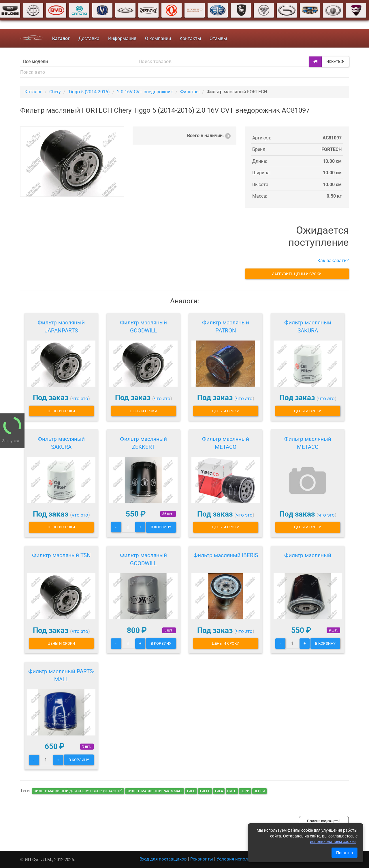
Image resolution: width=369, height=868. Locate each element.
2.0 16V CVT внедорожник (145, 92)
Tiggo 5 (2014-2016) (89, 92)
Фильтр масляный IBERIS (226, 555)
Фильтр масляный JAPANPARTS (61, 327)
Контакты (190, 38)
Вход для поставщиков (163, 859)
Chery (55, 92)
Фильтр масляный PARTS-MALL (61, 675)
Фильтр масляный (308, 555)
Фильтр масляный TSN (61, 555)
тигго (205, 791)
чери (245, 791)
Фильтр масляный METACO (226, 443)
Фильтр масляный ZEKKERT (143, 443)
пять (232, 791)
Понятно (344, 853)
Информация (122, 38)
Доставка (89, 38)
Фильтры (190, 92)
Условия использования (242, 859)
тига (219, 791)
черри (259, 791)
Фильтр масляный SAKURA (308, 327)
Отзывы (218, 38)
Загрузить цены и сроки (297, 274)
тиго (191, 791)
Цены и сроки (61, 411)
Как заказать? (333, 261)
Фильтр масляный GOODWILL (143, 327)
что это (80, 398)
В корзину (161, 527)
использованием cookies (333, 841)
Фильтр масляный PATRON (226, 327)
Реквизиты (202, 859)
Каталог (33, 92)
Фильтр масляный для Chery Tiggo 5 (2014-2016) (78, 791)
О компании (158, 38)
